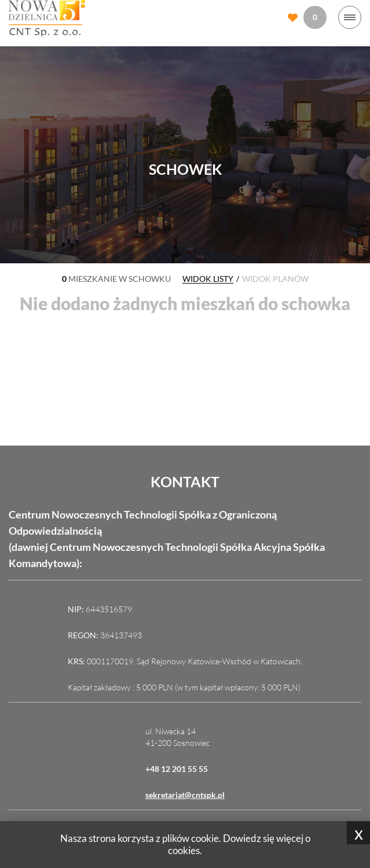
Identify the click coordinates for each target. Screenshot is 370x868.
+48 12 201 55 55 (177, 769)
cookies (184, 850)
